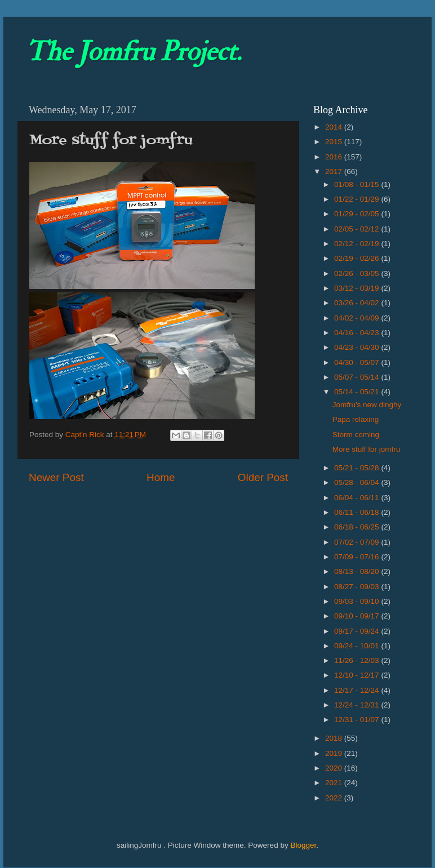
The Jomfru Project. (134, 52)
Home (161, 477)
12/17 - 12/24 (358, 690)
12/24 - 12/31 (358, 705)
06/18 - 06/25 (358, 527)
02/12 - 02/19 (358, 244)
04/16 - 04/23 (358, 333)
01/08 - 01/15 (358, 184)
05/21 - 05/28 (358, 468)
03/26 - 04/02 (358, 303)
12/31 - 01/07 (358, 720)
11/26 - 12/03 (358, 660)
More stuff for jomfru (367, 449)
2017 (335, 172)
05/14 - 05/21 (358, 392)
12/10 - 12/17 (358, 675)
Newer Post (56, 477)
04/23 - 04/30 (358, 347)
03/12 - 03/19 (358, 288)
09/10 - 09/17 (358, 616)
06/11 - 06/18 (358, 512)
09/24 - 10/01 (358, 646)
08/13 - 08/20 (358, 571)
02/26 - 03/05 (358, 273)
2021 (335, 783)
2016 (335, 157)
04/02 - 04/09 (358, 318)
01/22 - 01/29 (358, 199)
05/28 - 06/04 (358, 482)
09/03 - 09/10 (358, 601)
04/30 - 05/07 (358, 362)
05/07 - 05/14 (358, 377)
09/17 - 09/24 (358, 631)
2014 (335, 127)
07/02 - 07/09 (358, 542)
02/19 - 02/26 (358, 258)
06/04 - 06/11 (358, 498)
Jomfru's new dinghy (367, 405)
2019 (335, 753)
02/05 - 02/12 (358, 229)
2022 (335, 798)
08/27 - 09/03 (358, 587)
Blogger (303, 845)
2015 (335, 142)
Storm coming (356, 435)
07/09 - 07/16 (358, 557)
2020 (335, 768)
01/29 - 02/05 (358, 214)
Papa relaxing (356, 419)
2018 (335, 738)
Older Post (263, 477)
